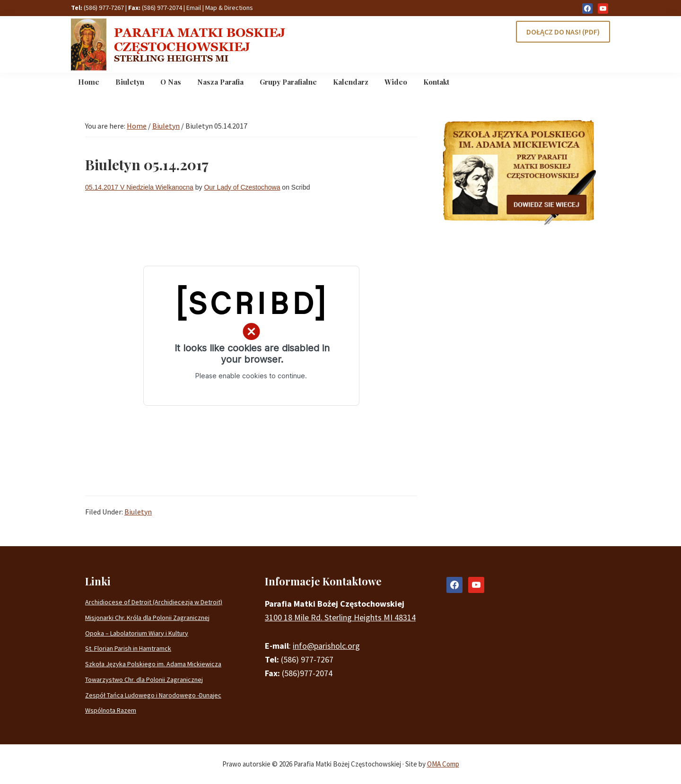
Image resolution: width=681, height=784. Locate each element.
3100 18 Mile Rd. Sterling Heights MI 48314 (340, 617)
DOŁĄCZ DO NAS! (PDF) (563, 32)
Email (194, 8)
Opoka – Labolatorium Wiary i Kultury (137, 633)
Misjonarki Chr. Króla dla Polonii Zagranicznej (147, 618)
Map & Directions (229, 8)
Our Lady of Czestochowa (242, 187)
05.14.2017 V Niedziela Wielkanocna (139, 187)
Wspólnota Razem (111, 710)
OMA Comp (443, 764)
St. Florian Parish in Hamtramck (128, 648)
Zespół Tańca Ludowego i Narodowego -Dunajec (153, 695)
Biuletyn (138, 512)
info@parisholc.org (326, 646)
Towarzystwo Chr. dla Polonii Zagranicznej (144, 679)
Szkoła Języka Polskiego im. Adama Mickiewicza (153, 664)
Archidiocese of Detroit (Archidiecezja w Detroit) (154, 602)
